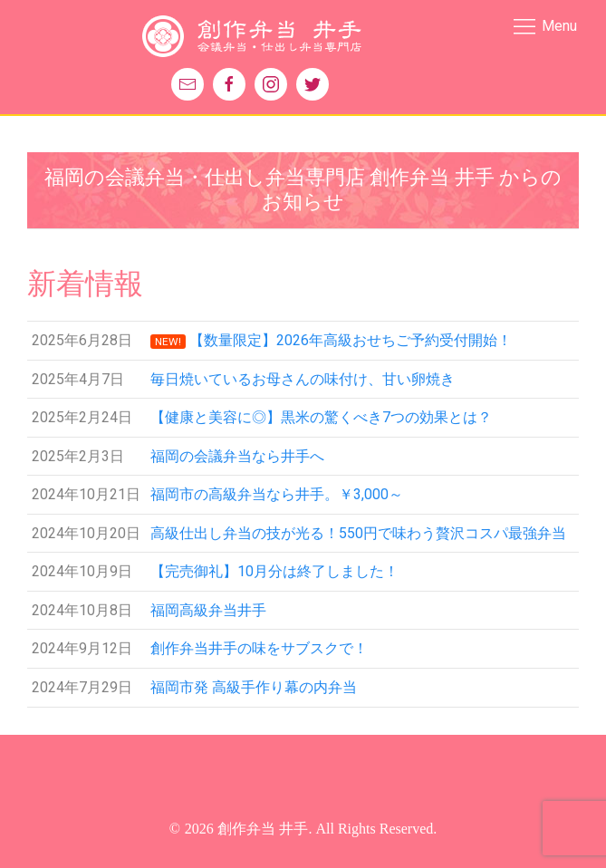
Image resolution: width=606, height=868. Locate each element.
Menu (544, 26)
